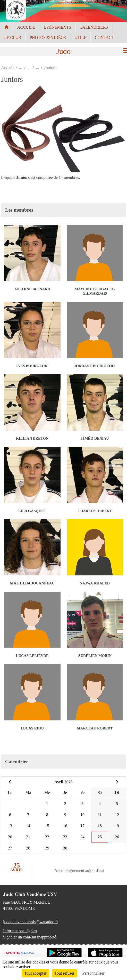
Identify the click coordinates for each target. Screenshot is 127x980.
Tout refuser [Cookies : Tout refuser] (64, 973)
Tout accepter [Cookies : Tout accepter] (35, 973)
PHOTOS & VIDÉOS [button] (48, 38)
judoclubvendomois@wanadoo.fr (31, 922)
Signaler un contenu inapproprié (30, 937)
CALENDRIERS (94, 27)
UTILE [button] (80, 38)
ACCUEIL (26, 27)
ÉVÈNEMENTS (57, 27)
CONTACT (104, 38)
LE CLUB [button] (13, 38)
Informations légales (20, 931)
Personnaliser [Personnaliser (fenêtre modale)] (94, 973)
